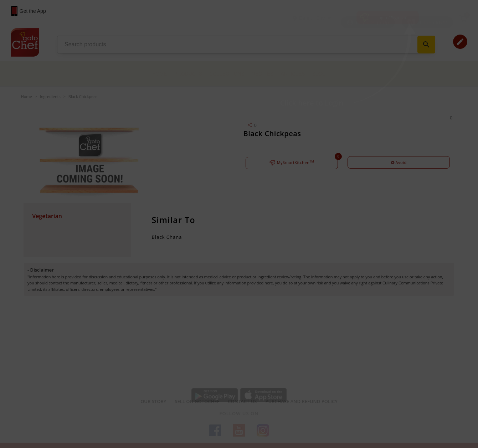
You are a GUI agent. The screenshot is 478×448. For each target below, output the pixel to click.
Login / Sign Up (391, 18)
